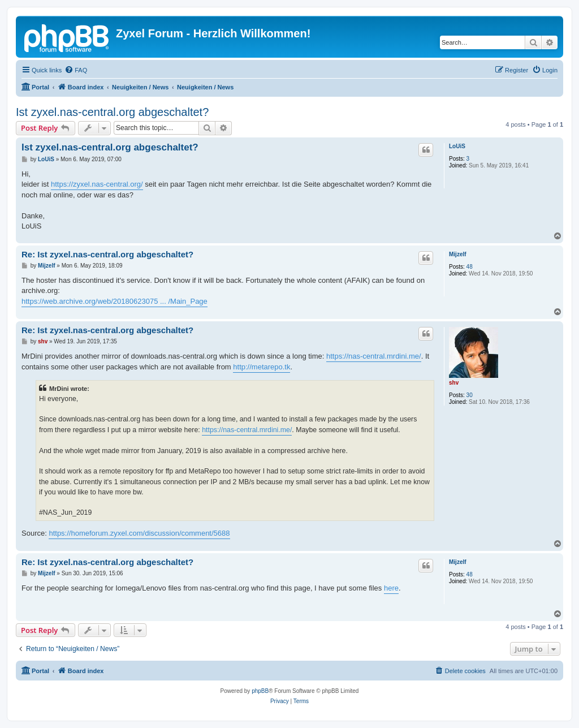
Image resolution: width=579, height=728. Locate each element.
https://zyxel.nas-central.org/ (97, 184)
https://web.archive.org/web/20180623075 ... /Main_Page (114, 301)
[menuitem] (76, 70)
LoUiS (457, 146)
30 (470, 395)
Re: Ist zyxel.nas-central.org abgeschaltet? (107, 254)
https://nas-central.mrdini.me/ (374, 356)
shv (454, 383)
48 (470, 267)
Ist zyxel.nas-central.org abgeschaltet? (112, 112)
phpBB (260, 691)
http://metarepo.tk (262, 367)
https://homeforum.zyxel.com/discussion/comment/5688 (139, 533)
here (391, 588)
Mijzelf (458, 254)
